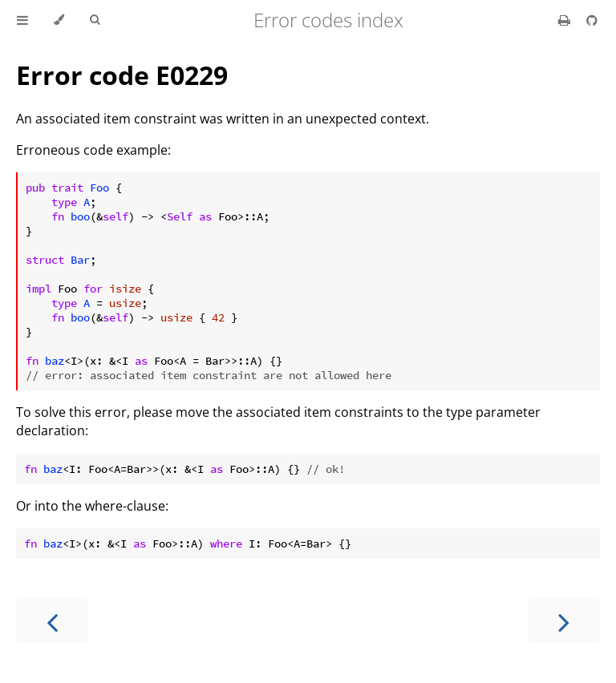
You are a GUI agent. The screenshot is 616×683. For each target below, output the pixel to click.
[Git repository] (592, 20)
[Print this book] (566, 20)
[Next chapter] (564, 621)
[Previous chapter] (52, 621)
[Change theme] (59, 20)
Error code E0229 (122, 75)
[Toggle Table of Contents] (22, 20)
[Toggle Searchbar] (95, 20)
